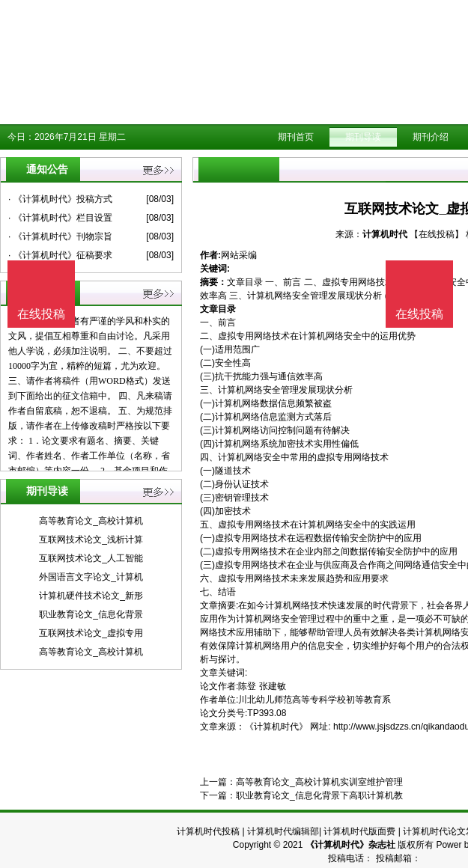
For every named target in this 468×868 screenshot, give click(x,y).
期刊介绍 (431, 137)
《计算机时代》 (276, 727)
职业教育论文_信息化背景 (91, 614)
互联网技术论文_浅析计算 (91, 540)
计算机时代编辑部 (283, 831)
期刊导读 (363, 137)
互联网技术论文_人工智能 (91, 558)
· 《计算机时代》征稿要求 (60, 255)
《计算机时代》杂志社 (350, 845)
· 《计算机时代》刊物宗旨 (60, 236)
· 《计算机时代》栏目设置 (60, 218)
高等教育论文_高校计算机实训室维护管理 (319, 782)
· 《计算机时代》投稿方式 (60, 199)
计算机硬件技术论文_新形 (91, 596)
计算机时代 (385, 234)
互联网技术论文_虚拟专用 (91, 633)
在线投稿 (419, 314)
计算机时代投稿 (208, 831)
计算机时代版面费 (359, 831)
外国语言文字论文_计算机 (91, 577)
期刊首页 (296, 137)
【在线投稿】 (437, 234)
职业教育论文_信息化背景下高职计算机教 (319, 795)
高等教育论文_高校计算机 (91, 521)
